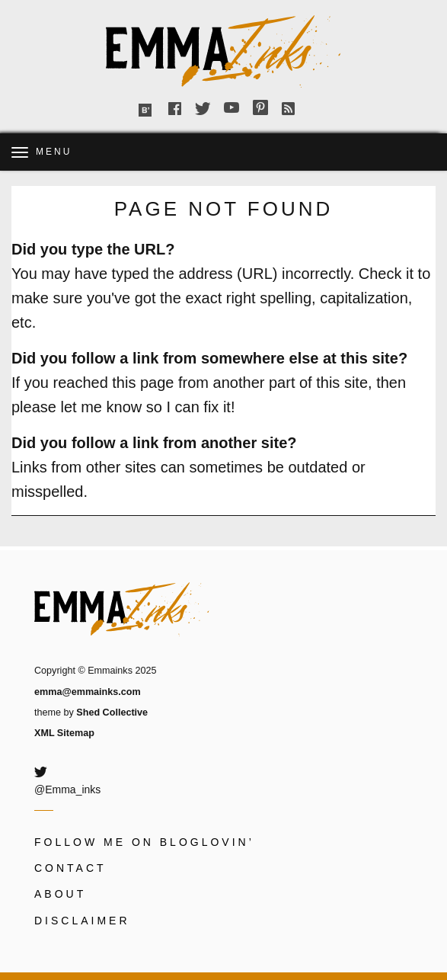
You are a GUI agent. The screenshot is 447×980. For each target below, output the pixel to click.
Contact (70, 868)
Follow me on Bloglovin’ (144, 842)
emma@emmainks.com (88, 692)
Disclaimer (82, 921)
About (60, 894)
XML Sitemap (64, 733)
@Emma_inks (67, 789)
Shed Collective (112, 713)
